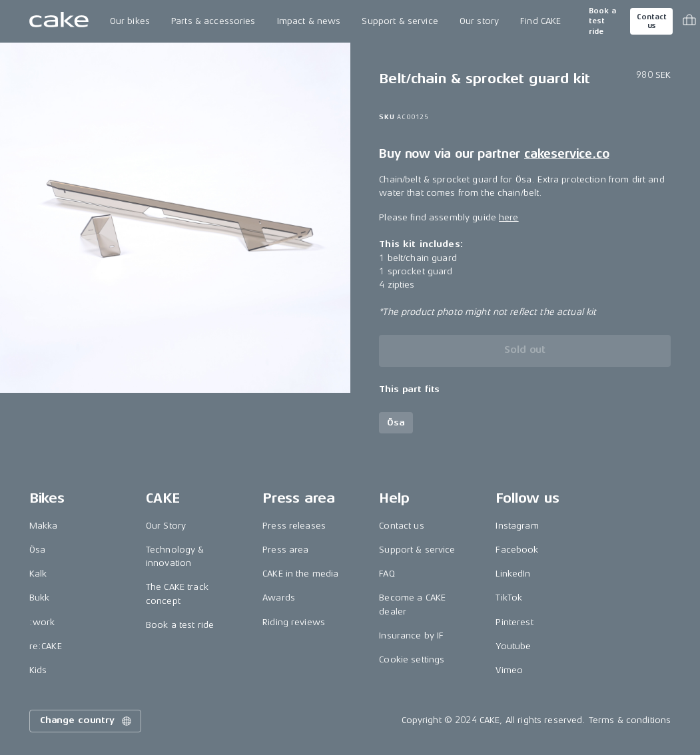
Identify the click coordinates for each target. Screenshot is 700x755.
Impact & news (309, 21)
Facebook (517, 550)
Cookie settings (412, 659)
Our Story (166, 526)
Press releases (294, 526)
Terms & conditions (630, 720)
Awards (279, 598)
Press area (285, 550)
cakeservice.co (566, 154)
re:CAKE (46, 646)
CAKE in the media (300, 574)
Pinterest (514, 622)
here (509, 217)
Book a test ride (602, 21)
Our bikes (130, 21)
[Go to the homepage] (59, 21)
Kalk (38, 574)
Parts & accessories (213, 21)
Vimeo (509, 670)
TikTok (509, 598)
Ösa (37, 550)
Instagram (517, 526)
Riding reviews (294, 622)
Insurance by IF (411, 635)
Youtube (513, 646)
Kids (38, 670)
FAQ (387, 574)
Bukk (40, 598)
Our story (479, 21)
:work (42, 622)
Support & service (400, 21)
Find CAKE (540, 21)
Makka (44, 526)
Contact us (651, 21)
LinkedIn (513, 574)
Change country (87, 721)
